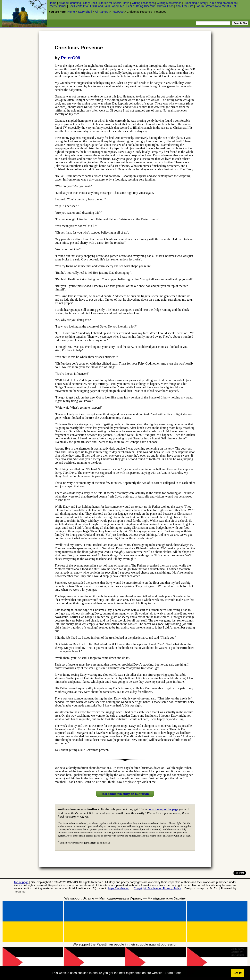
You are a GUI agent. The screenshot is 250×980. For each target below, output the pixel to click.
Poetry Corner (58, 6)
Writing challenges (143, 3)
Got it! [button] (237, 973)
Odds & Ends (165, 6)
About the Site (184, 6)
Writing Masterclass (169, 3)
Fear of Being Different (141, 6)
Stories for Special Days (114, 3)
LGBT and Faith (100, 6)
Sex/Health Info (78, 6)
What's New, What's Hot (221, 6)
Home (53, 3)
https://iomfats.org (119, 888)
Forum (200, 6)
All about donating (70, 3)
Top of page (21, 882)
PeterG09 (118, 12)
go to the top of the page (163, 809)
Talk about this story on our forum (125, 794)
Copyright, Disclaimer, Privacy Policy (157, 888)
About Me (118, 6)
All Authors (102, 12)
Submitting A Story (195, 3)
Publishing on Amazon (223, 3)
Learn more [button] (173, 973)
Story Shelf (90, 3)
